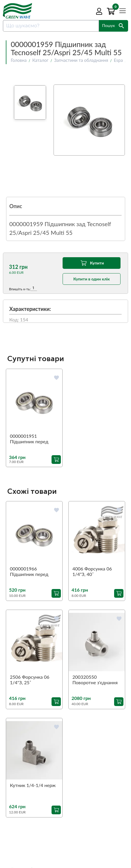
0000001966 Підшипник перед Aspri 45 (29, 572)
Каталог (40, 60)
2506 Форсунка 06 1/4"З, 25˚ (30, 680)
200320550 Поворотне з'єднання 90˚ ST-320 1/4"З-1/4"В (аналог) (95, 680)
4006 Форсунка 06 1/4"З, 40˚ (92, 571)
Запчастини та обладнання (81, 60)
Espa (118, 60)
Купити (92, 263)
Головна (19, 60)
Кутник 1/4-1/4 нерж (33, 785)
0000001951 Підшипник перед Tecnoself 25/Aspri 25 (32, 439)
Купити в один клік (92, 279)
